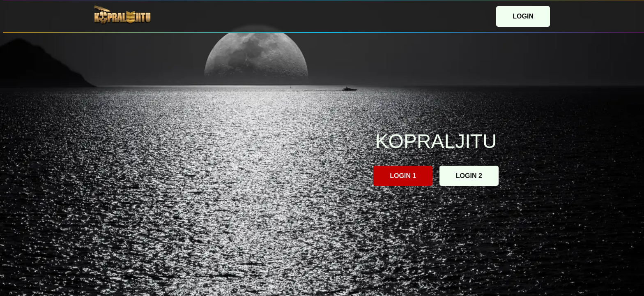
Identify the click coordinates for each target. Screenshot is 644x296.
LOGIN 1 (403, 176)
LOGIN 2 (469, 176)
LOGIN (523, 16)
